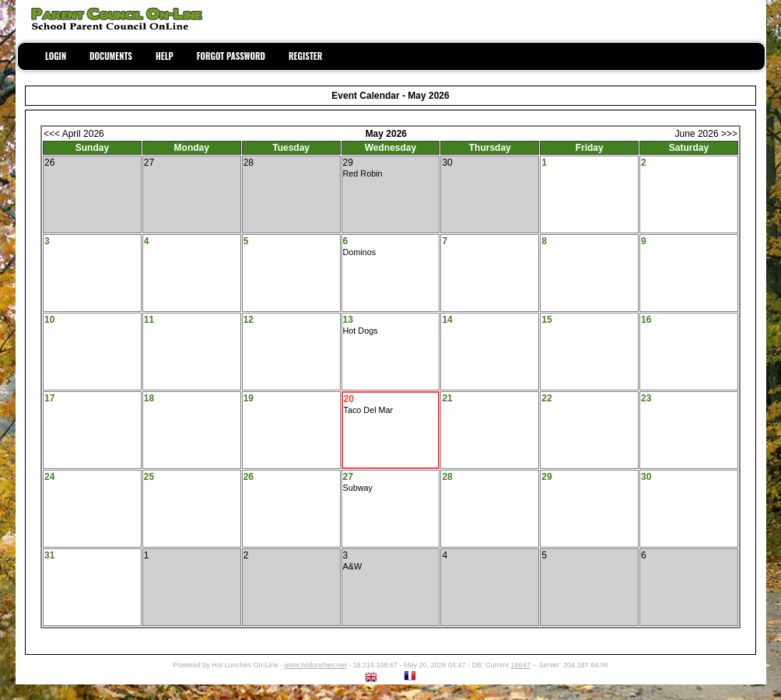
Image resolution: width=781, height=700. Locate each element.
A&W (353, 566)
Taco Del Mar (369, 410)
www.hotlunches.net (315, 665)
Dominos (360, 252)
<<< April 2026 (74, 134)
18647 (521, 665)
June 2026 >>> (706, 134)
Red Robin (363, 173)
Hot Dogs (361, 331)
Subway (358, 488)
